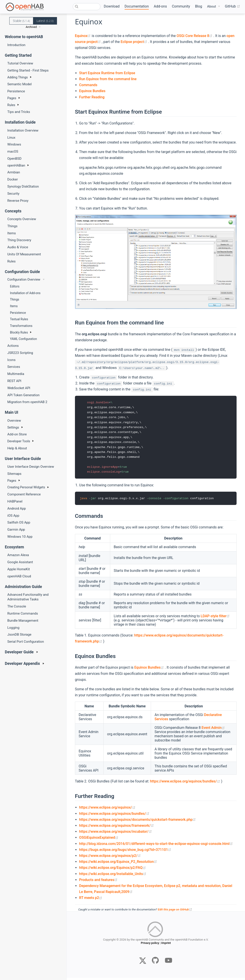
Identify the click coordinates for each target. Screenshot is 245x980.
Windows (14, 144)
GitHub (232, 6)
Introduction (16, 45)
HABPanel (15, 501)
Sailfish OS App (19, 522)
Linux (11, 138)
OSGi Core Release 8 (195, 36)
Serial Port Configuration (26, 642)
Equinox (83, 36)
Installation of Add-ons (25, 293)
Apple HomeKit (19, 569)
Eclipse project (134, 42)
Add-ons (160, 6)
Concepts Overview (22, 219)
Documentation (137, 6)
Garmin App (16, 530)
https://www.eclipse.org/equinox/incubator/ (116, 834)
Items (12, 233)
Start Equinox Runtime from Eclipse (107, 73)
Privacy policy (150, 946)
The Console (17, 606)
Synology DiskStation (23, 186)
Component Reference (24, 494)
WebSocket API (19, 388)
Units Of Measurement (24, 254)
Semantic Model (20, 84)
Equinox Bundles (92, 91)
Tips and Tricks (19, 112)
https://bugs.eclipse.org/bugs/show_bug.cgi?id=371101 (125, 852)
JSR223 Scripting (20, 353)
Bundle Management (23, 621)
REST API (14, 381)
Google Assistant (20, 562)
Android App (17, 508)
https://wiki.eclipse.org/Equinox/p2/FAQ (113, 870)
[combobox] (87, 7)
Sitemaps (14, 474)
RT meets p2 (91, 900)
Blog (199, 6)
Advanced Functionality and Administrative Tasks (28, 597)
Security (13, 194)
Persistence (16, 91)
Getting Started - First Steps (28, 70)
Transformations (21, 326)
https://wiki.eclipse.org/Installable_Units (113, 876)
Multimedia (16, 374)
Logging (13, 628)
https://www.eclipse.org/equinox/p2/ (110, 858)
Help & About (17, 448)
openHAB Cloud (19, 576)
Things (12, 226)
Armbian (14, 172)
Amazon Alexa (18, 555)
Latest (45, 21)
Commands (88, 85)
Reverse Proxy (18, 201)
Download (112, 6)
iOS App (13, 516)
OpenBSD (14, 159)
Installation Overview (23, 130)
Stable (21, 21)
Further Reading (92, 97)
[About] (214, 7)
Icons (11, 360)
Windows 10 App (20, 537)
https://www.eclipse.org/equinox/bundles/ (185, 784)
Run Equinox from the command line (108, 79)
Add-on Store (17, 434)
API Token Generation (24, 395)
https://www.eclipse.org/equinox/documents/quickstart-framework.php (137, 822)
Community (181, 6)
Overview (14, 421)
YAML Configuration (23, 339)
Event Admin (213, 730)
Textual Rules (19, 319)
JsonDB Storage (19, 635)
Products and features (98, 882)
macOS (13, 151)
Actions (13, 346)
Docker (13, 179)
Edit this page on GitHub (175, 912)
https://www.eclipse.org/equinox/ (107, 810)
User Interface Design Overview (31, 467)
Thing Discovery (19, 240)
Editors (15, 286)
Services (14, 367)
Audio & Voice (18, 247)
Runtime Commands (23, 613)
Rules (11, 261)
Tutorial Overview (20, 63)
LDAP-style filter (215, 618)
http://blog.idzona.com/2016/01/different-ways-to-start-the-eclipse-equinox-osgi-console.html (156, 846)
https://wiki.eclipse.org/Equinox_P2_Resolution (118, 864)
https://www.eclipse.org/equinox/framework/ (117, 828)
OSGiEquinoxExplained (99, 840)
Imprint (166, 946)
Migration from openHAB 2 (27, 402)
